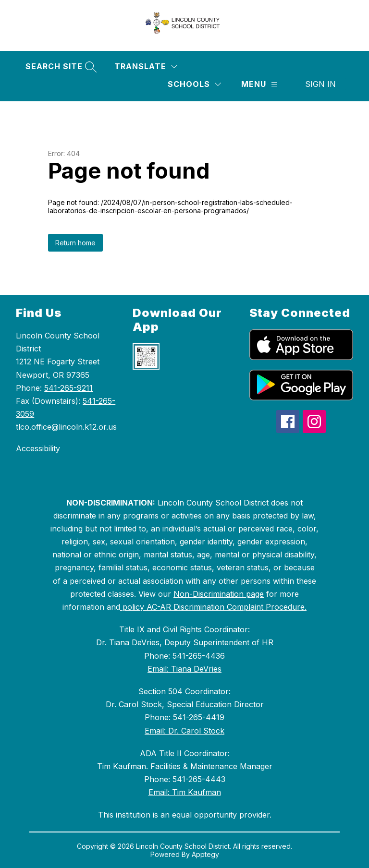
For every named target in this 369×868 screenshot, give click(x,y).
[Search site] (60, 66)
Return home (75, 243)
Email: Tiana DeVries (184, 669)
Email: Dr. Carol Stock (184, 731)
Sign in (320, 84)
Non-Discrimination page (219, 594)
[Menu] (259, 84)
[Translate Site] (146, 66)
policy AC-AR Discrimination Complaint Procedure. (213, 607)
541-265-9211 (68, 388)
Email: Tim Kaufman (185, 792)
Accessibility (38, 448)
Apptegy (205, 854)
